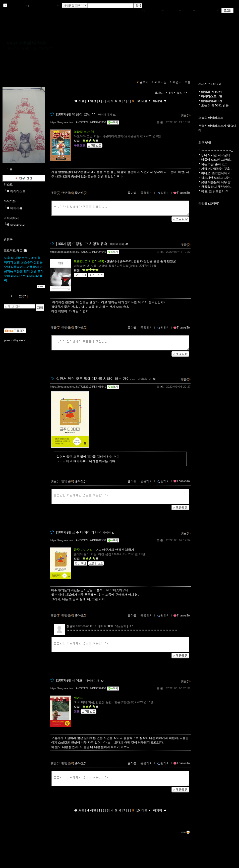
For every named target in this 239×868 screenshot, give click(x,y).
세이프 (78, 698)
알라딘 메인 (49, 6)
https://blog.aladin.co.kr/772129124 (30, 48)
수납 (7, 267)
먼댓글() (68, 193)
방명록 (8, 239)
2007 (22, 296)
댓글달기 (121, 626)
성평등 (38, 262)
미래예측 (34, 258)
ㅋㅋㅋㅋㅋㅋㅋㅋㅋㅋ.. (217, 151)
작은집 (18, 271)
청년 (34, 271)
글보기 (144, 82)
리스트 (8, 184)
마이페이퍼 (11, 218)
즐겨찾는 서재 (208, 11)
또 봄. (160, 122)
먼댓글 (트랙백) (209, 204)
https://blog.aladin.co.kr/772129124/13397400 (78, 688)
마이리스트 (18, 191)
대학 (18, 258)
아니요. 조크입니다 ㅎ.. (217, 173)
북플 (34, 6)
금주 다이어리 (83, 550)
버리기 (9, 262)
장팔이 (71, 626)
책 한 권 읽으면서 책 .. (216, 191)
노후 (7, 258)
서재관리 (173, 11)
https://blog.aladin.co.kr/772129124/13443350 (78, 122)
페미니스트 (18, 276)
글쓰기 (189, 11)
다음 (146, 101)
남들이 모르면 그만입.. (216, 160)
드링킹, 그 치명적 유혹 (89, 261)
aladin (23, 340)
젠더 (27, 271)
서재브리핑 (155, 11)
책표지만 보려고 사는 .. (217, 178)
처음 (79, 101)
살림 (17, 262)
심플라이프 (18, 267)
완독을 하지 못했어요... (217, 187)
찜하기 (163, 193)
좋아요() (81, 193)
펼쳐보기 (161, 93)
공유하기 (146, 193)
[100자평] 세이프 (69, 680)
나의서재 (136, 11)
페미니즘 (33, 276)
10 (138, 101)
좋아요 (132, 193)
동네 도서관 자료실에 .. (217, 155)
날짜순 (183, 93)
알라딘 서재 (17, 6)
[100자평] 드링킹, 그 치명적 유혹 (82, 244)
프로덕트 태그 (13, 251)
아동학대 (33, 267)
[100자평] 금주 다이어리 (75, 532)
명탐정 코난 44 (84, 132)
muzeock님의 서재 (26, 43)
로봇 (25, 258)
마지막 (160, 101)
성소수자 (27, 262)
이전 (92, 101)
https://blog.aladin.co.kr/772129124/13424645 (78, 252)
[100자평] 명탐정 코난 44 (76, 114)
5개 (173, 93)
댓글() (186, 115)
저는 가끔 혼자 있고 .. (216, 164)
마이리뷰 (10, 201)
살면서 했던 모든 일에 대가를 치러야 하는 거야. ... (96, 379)
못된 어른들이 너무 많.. (217, 182)
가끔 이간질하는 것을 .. (217, 169)
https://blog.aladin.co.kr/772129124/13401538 (78, 540)
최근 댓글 (205, 143)
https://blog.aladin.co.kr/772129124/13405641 (78, 387)
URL (132, 626)
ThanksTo (182, 193)
